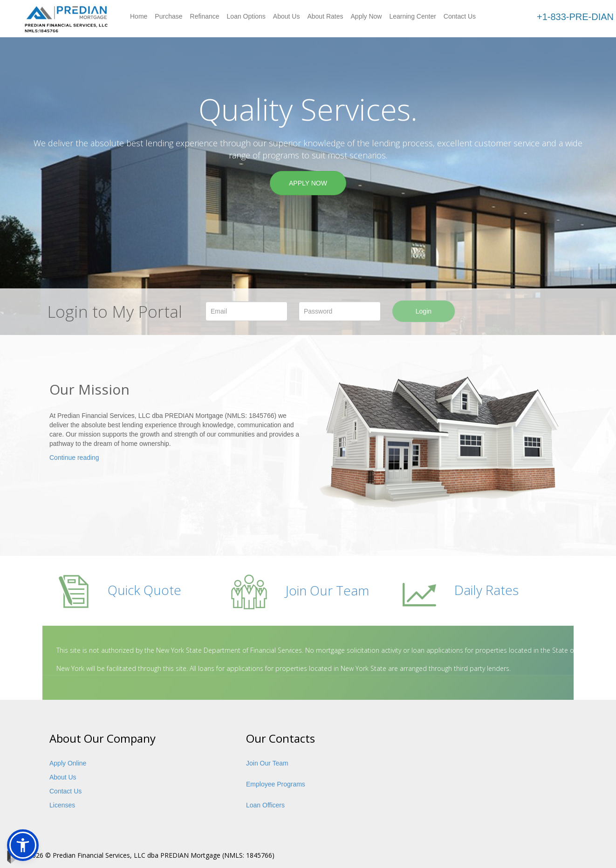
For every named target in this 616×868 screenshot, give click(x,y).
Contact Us (460, 16)
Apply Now (366, 16)
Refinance (205, 16)
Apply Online (68, 763)
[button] (23, 845)
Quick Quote (119, 590)
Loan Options (246, 16)
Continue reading (74, 458)
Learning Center (412, 16)
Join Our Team (299, 590)
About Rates (325, 16)
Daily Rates (460, 590)
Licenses (62, 805)
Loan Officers (265, 805)
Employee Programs (276, 784)
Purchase (168, 16)
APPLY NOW (308, 183)
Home (139, 16)
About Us (287, 16)
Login (424, 311)
